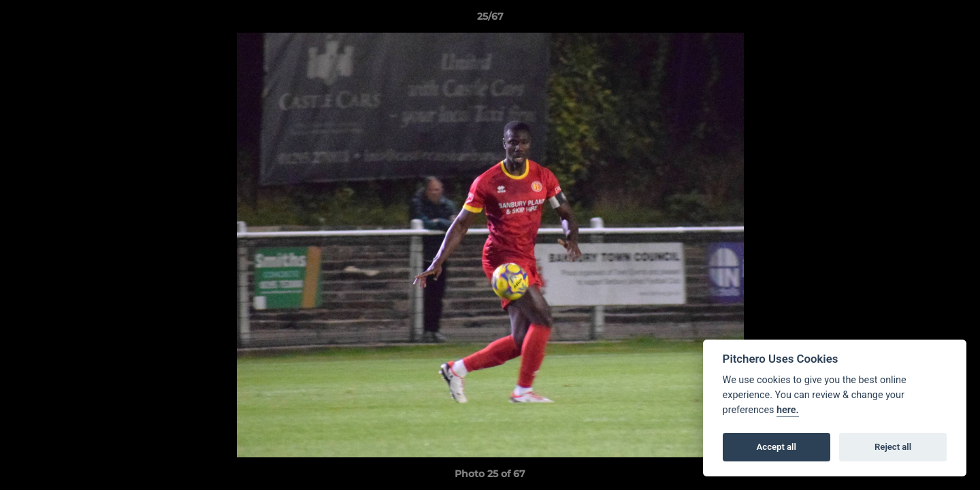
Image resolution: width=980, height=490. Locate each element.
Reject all (893, 447)
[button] (955, 20)
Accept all (777, 447)
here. (788, 410)
